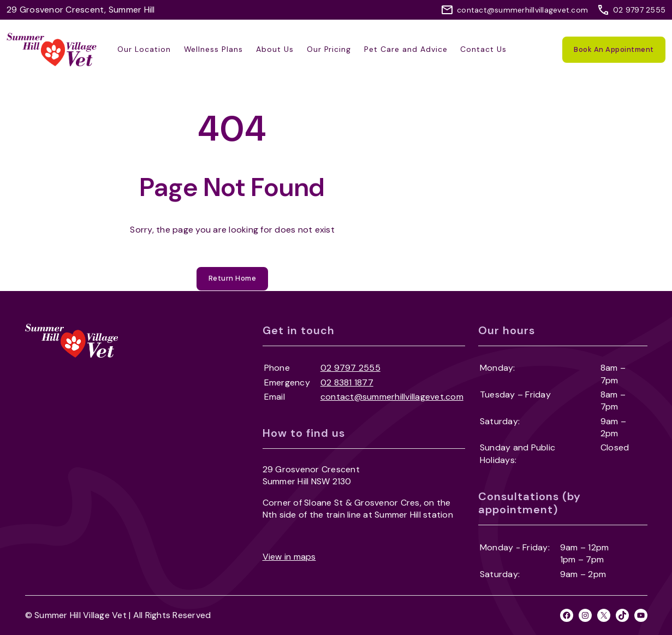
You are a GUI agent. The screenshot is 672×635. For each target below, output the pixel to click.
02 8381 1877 (347, 382)
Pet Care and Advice (406, 49)
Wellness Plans (213, 49)
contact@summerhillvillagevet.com (522, 10)
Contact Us (483, 49)
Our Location (144, 49)
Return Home (233, 278)
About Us (275, 49)
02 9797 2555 (639, 10)
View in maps (289, 557)
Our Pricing (329, 49)
